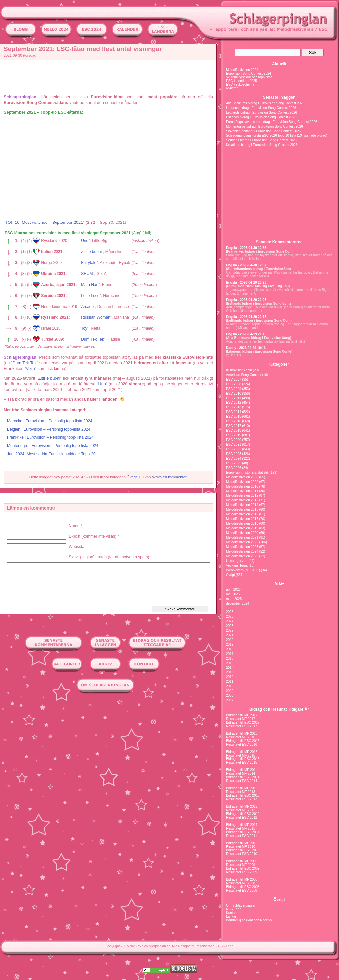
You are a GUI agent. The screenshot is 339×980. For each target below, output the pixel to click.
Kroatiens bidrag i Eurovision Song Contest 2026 (262, 145)
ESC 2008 (234, 384)
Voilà (30, 369)
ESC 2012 (234, 403)
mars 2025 (234, 599)
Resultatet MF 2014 (240, 774)
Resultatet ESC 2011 (241, 836)
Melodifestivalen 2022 (242, 542)
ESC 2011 (234, 398)
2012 (230, 677)
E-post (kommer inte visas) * (94, 536)
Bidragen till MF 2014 (242, 770)
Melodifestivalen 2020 (242, 533)
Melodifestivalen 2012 (242, 496)
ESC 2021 (234, 445)
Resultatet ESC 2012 (241, 817)
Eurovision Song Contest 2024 (248, 74)
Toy (84, 328)
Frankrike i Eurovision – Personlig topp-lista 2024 (50, 437)
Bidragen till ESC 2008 (243, 887)
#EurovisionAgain (239, 370)
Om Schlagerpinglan (241, 905)
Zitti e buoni (91, 252)
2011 (230, 682)
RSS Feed (234, 909)
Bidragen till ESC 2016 (243, 741)
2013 (230, 672)
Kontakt (232, 913)
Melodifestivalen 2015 (242, 510)
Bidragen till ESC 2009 (243, 869)
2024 (230, 621)
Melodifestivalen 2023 (242, 547)
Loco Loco (90, 296)
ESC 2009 (234, 389)
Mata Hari (90, 285)
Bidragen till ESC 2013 (243, 796)
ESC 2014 (234, 412)
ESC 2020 (234, 440)
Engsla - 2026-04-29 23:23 (246, 282)
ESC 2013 (234, 407)
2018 (230, 649)
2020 (230, 640)
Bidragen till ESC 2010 (243, 850)
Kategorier (279, 364)
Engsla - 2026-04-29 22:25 (246, 300)
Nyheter (232, 88)
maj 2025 (233, 594)
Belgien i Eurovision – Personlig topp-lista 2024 (49, 429)
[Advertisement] (110, 77)
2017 (230, 654)
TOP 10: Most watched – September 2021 (44, 223)
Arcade (87, 307)
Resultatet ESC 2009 (241, 872)
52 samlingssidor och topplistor (249, 77)
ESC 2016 (234, 421)
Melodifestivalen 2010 (242, 486)
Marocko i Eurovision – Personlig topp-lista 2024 (50, 421)
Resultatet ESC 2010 (241, 854)
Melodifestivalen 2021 (242, 537)
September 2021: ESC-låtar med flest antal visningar (83, 49)
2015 (230, 663)
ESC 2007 (234, 379)
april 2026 (233, 590)
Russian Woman (96, 317)
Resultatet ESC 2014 (241, 781)
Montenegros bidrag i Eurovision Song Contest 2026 (265, 126)
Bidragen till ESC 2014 (243, 777)
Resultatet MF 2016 (240, 737)
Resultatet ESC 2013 (241, 799)
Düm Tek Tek (93, 339)
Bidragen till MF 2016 (242, 733)
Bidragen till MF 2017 (242, 715)
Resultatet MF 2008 (240, 883)
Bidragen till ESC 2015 (243, 759)
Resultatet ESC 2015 (241, 763)
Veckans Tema (237, 565)
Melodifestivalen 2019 (242, 528)
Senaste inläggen (279, 97)
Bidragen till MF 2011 (242, 825)
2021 (230, 635)
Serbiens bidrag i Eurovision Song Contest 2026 (261, 140)
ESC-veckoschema (240, 85)
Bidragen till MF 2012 (242, 806)
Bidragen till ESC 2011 (243, 832)
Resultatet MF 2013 (240, 792)
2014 (230, 668)
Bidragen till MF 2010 (242, 843)
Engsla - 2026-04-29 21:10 (246, 334)
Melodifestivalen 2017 (242, 519)
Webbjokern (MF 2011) (243, 570)
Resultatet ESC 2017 (241, 726)
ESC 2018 (234, 431)
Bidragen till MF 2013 (242, 788)
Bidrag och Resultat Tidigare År (279, 709)
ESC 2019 (234, 435)
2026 (230, 612)
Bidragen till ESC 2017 (243, 722)
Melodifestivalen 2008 (242, 477)
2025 (230, 617)
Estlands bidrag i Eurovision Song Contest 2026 (261, 117)
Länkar (231, 916)
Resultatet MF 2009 (240, 865)
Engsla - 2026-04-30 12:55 (246, 248)
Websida (76, 547)
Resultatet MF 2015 (240, 755)
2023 (230, 626)
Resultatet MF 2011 (240, 828)
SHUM (87, 274)
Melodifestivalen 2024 (242, 70)
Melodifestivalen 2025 (242, 556)
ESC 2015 (234, 417)
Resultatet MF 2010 (240, 847)
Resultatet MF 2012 (240, 810)
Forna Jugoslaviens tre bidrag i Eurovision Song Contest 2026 (272, 122)
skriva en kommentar (169, 477)
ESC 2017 (234, 426)
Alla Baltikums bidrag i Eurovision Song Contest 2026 (265, 103)
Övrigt (132, 477)
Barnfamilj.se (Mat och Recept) (249, 920)
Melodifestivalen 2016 (242, 514)
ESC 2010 (234, 393)
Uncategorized (237, 561)
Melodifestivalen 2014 (242, 505)
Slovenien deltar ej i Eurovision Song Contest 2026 (263, 131)
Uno (85, 241)
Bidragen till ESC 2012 (243, 814)
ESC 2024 (234, 458)
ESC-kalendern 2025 (241, 81)
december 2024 (238, 604)
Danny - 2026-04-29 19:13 (246, 348)
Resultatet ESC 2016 (241, 744)
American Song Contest (244, 375)
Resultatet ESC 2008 (241, 891)
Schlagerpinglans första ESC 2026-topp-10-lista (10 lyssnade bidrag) (277, 136)
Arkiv (279, 584)
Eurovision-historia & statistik (247, 472)
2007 (230, 700)
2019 (230, 644)
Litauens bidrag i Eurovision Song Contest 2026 (261, 108)
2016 (230, 658)
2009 (230, 691)
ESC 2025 (234, 463)
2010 (230, 686)
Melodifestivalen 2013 (242, 500)
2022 (230, 630)
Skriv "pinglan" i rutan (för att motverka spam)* (110, 557)
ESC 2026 (234, 468)
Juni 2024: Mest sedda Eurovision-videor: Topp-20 (51, 454)
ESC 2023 (234, 454)
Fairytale (89, 263)
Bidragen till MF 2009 (242, 861)
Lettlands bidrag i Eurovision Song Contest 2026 (262, 112)
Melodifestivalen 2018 (242, 524)
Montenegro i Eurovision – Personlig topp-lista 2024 (53, 446)
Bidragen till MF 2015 (242, 752)
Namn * (75, 526)
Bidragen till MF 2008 (242, 880)
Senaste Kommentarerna (279, 242)
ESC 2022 (234, 449)
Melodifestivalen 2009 (242, 482)
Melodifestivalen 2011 (242, 491)
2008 (230, 696)
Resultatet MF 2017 (240, 719)
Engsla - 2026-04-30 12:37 (246, 265)
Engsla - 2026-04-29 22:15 (246, 317)
